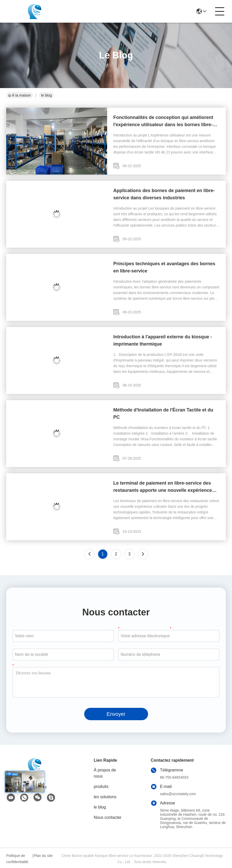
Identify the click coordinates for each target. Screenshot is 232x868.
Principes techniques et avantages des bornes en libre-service (164, 267)
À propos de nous (105, 773)
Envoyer (116, 714)
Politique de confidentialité (17, 859)
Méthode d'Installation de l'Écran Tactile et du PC (163, 414)
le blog (100, 807)
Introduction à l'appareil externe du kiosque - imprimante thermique (163, 340)
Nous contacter (108, 817)
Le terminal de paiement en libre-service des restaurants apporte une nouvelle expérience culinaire (163, 487)
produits (101, 787)
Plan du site (43, 856)
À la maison (20, 95)
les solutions (105, 797)
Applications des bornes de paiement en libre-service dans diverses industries (164, 194)
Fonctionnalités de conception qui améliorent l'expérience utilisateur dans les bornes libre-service (163, 122)
